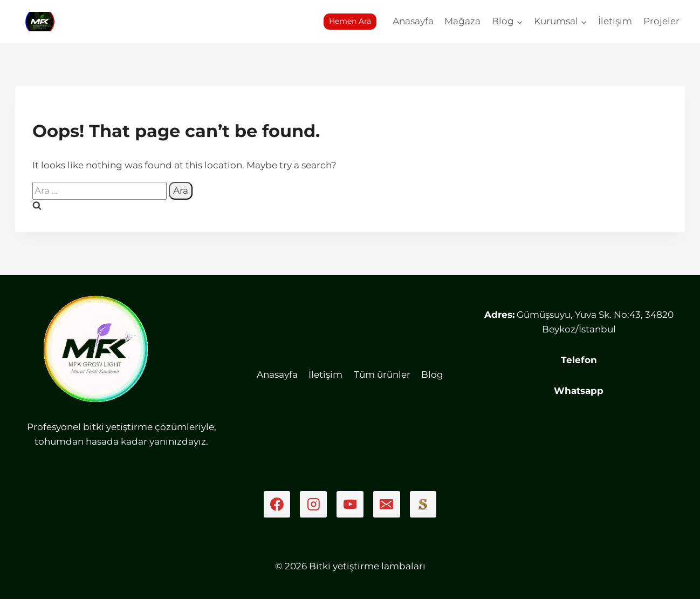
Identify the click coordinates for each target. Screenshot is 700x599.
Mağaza (462, 21)
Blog (432, 375)
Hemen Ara (350, 21)
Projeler (661, 21)
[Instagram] (313, 505)
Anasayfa (413, 21)
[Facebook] (277, 505)
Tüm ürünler (382, 375)
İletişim (615, 21)
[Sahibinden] (423, 505)
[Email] (387, 505)
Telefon (579, 360)
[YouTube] (350, 505)
